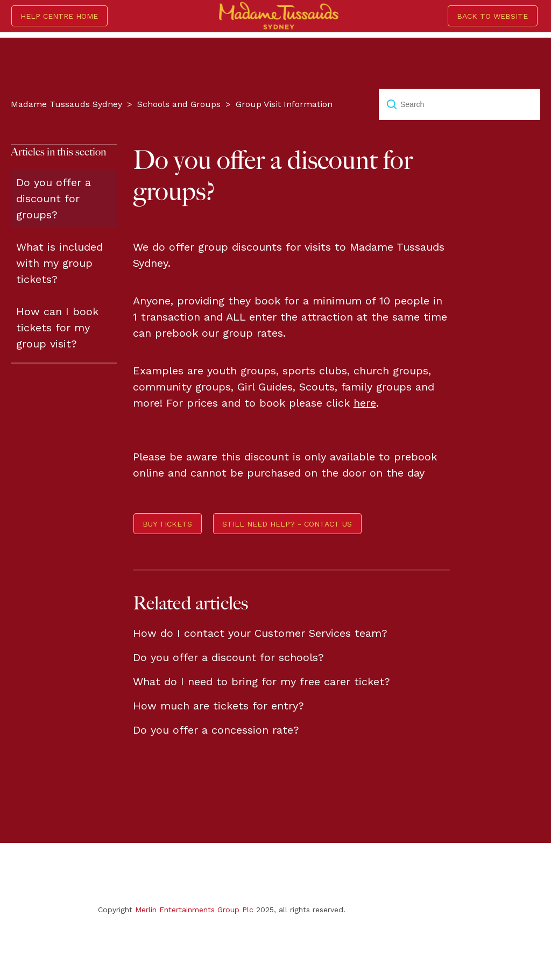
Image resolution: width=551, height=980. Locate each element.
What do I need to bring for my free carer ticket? (262, 681)
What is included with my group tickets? (59, 263)
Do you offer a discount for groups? (54, 198)
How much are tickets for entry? (218, 706)
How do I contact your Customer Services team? (260, 633)
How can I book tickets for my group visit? (57, 328)
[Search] (460, 104)
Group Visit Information (284, 104)
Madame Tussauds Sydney (66, 104)
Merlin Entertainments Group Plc (194, 910)
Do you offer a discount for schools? (228, 657)
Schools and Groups (179, 104)
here (365, 403)
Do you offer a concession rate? (216, 730)
